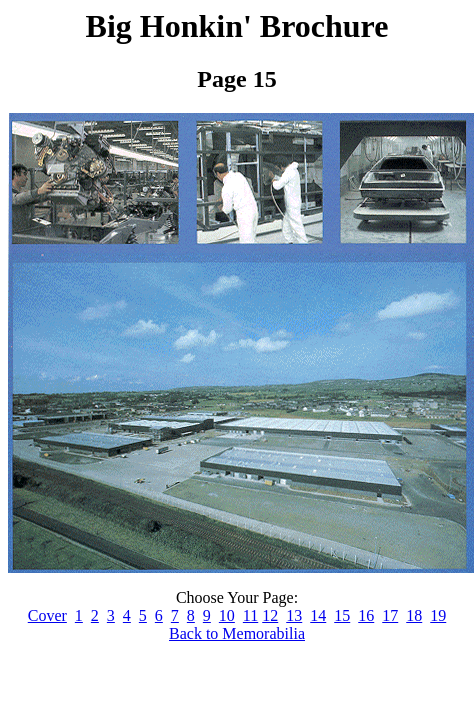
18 (414, 615)
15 (342, 615)
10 (227, 615)
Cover (47, 615)
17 (390, 615)
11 (250, 615)
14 (318, 615)
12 (270, 615)
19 (438, 615)
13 (294, 615)
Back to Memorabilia (237, 633)
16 (366, 615)
